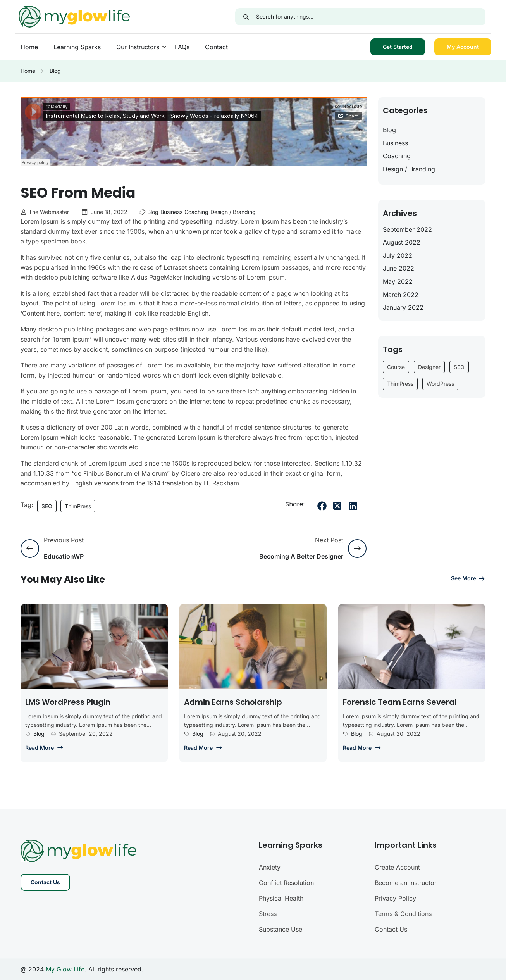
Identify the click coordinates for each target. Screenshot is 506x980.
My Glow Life (65, 969)
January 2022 (403, 307)
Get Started (398, 47)
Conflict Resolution (286, 883)
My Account (463, 47)
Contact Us (45, 882)
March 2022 (401, 295)
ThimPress (78, 506)
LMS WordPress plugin (68, 702)
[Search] (246, 17)
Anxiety (270, 867)
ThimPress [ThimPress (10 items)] (400, 384)
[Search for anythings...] (371, 17)
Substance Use (281, 929)
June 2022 (398, 268)
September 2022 (407, 229)
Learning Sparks (77, 47)
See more (468, 578)
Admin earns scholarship (233, 702)
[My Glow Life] (74, 16)
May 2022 (398, 281)
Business (171, 212)
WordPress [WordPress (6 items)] (440, 384)
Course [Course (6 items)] (396, 367)
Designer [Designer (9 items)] (429, 367)
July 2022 (398, 255)
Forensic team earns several (400, 702)
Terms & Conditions (403, 914)
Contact (216, 47)
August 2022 (402, 242)
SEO (47, 506)
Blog (55, 71)
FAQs (182, 47)
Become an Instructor (406, 883)
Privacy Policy (395, 898)
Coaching (196, 212)
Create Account (397, 867)
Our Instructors (138, 47)
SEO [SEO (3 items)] (459, 367)
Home (29, 47)
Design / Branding (233, 212)
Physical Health (281, 898)
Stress (268, 914)
